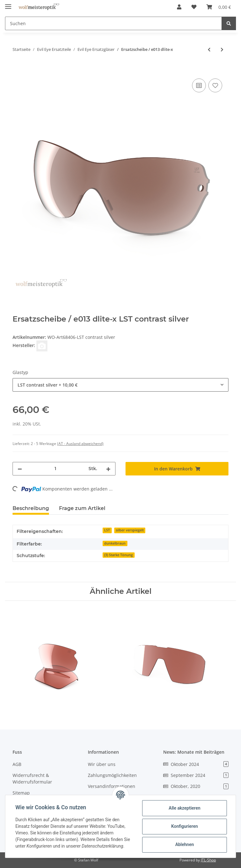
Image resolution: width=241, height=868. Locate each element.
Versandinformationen (112, 786)
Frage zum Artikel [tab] (82, 508)
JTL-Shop (208, 860)
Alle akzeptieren (184, 808)
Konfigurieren (184, 826)
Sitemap (21, 793)
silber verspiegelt (130, 530)
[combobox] (120, 385)
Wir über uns (102, 764)
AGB (17, 764)
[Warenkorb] (219, 7)
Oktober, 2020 (196, 786)
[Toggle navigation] (8, 4)
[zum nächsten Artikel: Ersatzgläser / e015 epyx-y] (222, 49)
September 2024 (196, 775)
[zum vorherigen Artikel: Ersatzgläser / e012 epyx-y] (209, 49)
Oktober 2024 (196, 764)
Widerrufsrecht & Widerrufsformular (32, 778)
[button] (179, 7)
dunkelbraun (115, 543)
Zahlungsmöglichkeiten (112, 775)
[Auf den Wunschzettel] (215, 85)
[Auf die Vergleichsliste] (199, 85)
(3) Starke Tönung (118, 555)
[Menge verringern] (20, 469)
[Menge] (55, 469)
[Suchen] (113, 23)
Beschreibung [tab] (31, 508)
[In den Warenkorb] (18, 70)
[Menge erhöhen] (108, 469)
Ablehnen (184, 844)
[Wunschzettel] (194, 7)
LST (107, 530)
